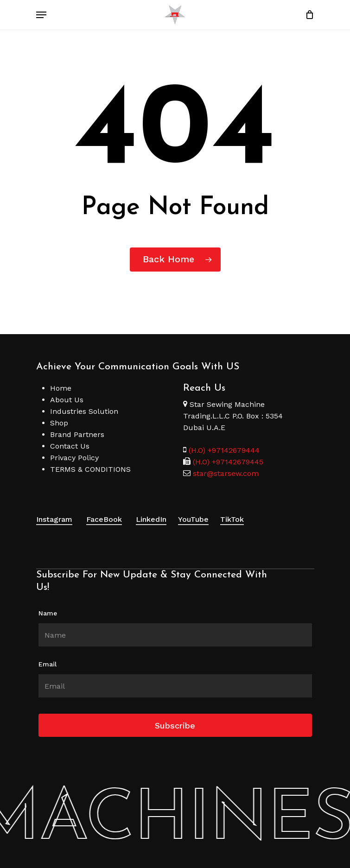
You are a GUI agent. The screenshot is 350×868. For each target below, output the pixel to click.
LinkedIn (151, 519)
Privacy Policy (74, 458)
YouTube (193, 519)
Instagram (54, 519)
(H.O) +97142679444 (224, 450)
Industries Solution (84, 411)
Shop (59, 423)
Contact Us (70, 446)
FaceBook (104, 519)
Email (48, 664)
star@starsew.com (225, 473)
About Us (67, 400)
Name (48, 613)
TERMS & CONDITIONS (90, 469)
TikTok (232, 519)
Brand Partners (77, 434)
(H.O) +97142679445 (227, 462)
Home (61, 388)
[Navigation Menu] (41, 15)
